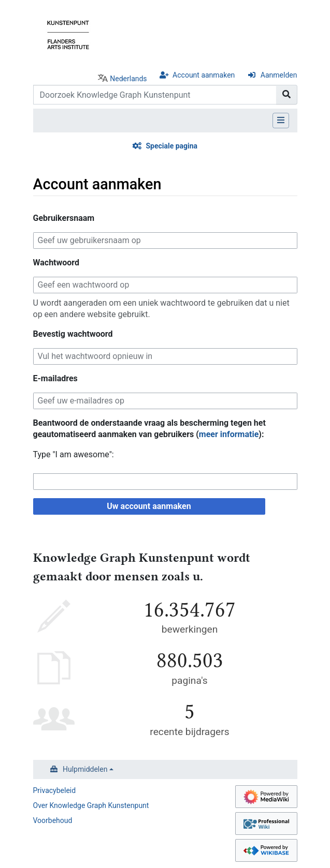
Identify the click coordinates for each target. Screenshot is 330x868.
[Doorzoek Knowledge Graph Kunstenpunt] (155, 95)
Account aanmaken (204, 75)
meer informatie (229, 434)
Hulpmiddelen (85, 769)
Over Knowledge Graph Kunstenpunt (91, 805)
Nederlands (128, 79)
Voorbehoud (53, 820)
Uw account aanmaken (149, 506)
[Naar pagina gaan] (287, 95)
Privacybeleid (55, 790)
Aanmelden (279, 75)
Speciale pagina (171, 146)
